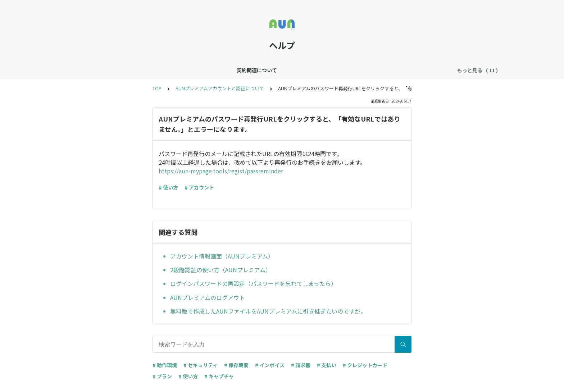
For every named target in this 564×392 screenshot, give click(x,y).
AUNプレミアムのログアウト (208, 297)
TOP (157, 88)
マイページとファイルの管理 (399, 70)
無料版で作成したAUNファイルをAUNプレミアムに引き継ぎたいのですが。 (268, 311)
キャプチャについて (158, 70)
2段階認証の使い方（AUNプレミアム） (221, 270)
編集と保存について (213, 70)
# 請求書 (301, 365)
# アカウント (199, 187)
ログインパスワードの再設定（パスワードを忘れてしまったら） (253, 283)
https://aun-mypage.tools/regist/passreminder (221, 171)
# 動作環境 (165, 365)
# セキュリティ (201, 365)
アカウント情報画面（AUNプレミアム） (222, 256)
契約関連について (105, 70)
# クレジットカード (365, 365)
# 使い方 (168, 187)
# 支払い (327, 365)
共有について (261, 70)
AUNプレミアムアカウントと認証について (220, 88)
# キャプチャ (219, 376)
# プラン (162, 376)
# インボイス (270, 365)
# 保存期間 (236, 365)
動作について (341, 70)
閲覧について (301, 70)
